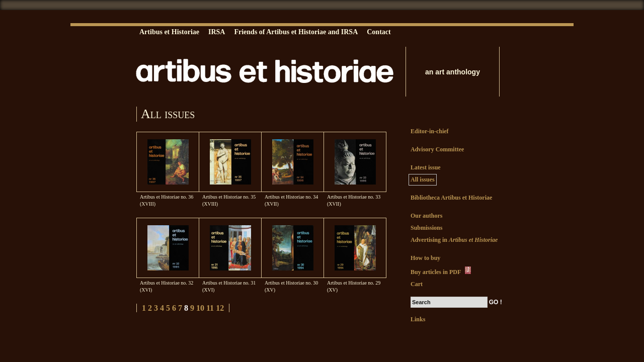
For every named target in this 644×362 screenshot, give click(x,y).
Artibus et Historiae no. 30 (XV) (291, 286)
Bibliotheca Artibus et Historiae (451, 198)
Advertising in (454, 240)
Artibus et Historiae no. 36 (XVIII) (167, 200)
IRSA (217, 32)
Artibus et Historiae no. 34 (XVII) (291, 200)
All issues (423, 179)
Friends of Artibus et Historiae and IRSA (296, 32)
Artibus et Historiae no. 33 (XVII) (354, 200)
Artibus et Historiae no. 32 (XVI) (167, 286)
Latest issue (426, 167)
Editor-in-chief (430, 131)
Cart (417, 284)
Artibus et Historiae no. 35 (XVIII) (229, 200)
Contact (379, 32)
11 (210, 308)
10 (200, 308)
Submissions (426, 228)
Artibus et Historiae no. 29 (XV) (354, 286)
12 (220, 308)
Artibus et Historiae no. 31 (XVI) (229, 286)
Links (418, 319)
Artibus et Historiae (169, 32)
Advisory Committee (437, 149)
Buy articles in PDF (441, 271)
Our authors (426, 216)
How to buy (425, 258)
